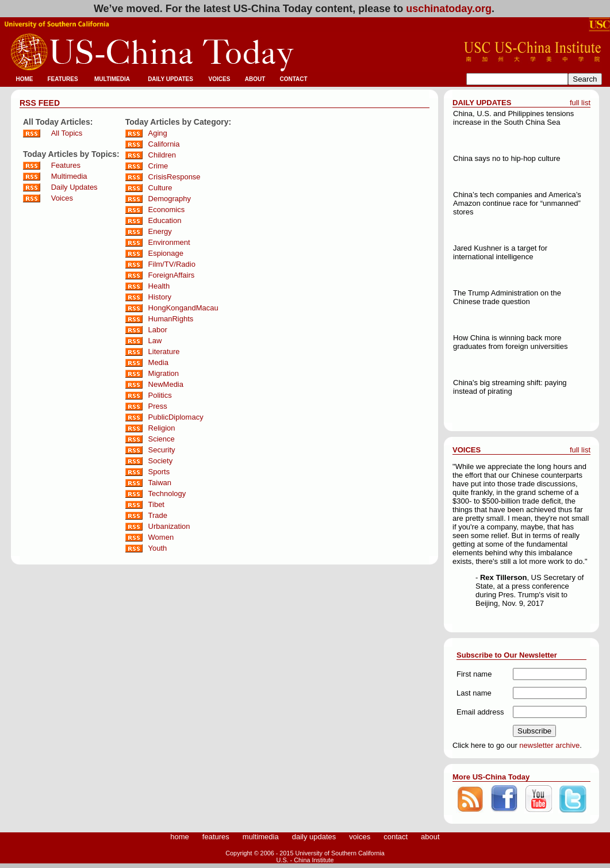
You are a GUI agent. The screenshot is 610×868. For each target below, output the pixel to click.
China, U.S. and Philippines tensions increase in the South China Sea (513, 118)
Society (161, 461)
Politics (160, 395)
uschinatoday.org (449, 9)
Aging (158, 133)
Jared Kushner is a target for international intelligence (500, 252)
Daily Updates (74, 187)
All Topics (67, 133)
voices (360, 837)
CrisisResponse (174, 177)
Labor (158, 330)
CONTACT (293, 79)
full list (580, 103)
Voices (62, 198)
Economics (167, 210)
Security (162, 450)
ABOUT (255, 79)
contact (396, 837)
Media (158, 362)
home (180, 837)
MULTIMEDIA (112, 79)
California (164, 144)
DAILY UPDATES (170, 79)
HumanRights (171, 319)
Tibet (156, 504)
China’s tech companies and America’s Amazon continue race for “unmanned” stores (517, 203)
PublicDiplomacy (176, 417)
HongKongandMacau (183, 308)
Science (162, 439)
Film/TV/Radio (172, 264)
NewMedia (166, 384)
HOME (25, 79)
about (430, 837)
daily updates (314, 837)
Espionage (166, 253)
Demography (170, 199)
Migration (164, 373)
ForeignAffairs (172, 275)
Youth (158, 548)
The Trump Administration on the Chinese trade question (507, 297)
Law (155, 341)
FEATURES (62, 79)
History (160, 297)
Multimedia (69, 176)
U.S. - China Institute (305, 860)
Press (158, 406)
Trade (158, 515)
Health (159, 286)
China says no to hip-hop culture (507, 158)
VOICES (220, 79)
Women (161, 537)
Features (66, 165)
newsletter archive (549, 745)
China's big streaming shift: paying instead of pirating (510, 387)
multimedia (261, 837)
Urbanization (169, 526)
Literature (164, 352)
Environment (169, 242)
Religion (162, 428)
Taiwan (160, 483)
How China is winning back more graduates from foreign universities (510, 342)
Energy (160, 231)
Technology (167, 493)
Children (162, 155)
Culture (160, 188)
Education (165, 220)
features (216, 837)
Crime (158, 166)
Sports (159, 472)
